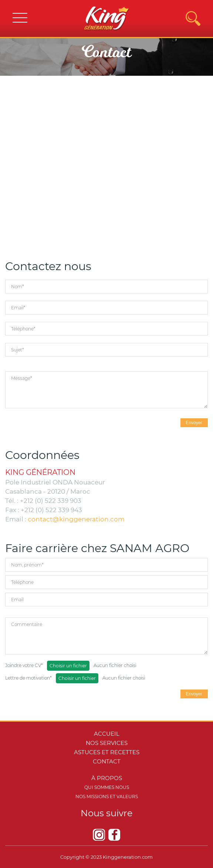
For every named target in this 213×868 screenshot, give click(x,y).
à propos (107, 778)
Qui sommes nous (107, 787)
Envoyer (194, 423)
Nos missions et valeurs (107, 796)
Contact (107, 761)
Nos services (107, 743)
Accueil (107, 734)
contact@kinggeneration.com (76, 519)
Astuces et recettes (107, 752)
